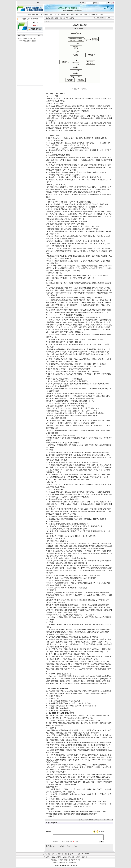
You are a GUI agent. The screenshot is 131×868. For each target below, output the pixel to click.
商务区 (57, 18)
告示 (36, 14)
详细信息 (35, 26)
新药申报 (62, 18)
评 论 (48, 823)
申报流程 (69, 14)
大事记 (86, 14)
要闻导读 (46, 14)
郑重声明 (59, 857)
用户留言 (72, 857)
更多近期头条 (22, 35)
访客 (54, 846)
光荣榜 (40, 14)
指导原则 (63, 14)
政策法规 (56, 14)
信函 (51, 14)
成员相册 (76, 14)
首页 (38, 3)
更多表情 (102, 831)
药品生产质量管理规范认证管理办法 (28, 38)
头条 (67, 18)
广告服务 (53, 857)
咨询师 (62, 846)
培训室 (96, 14)
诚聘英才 (65, 857)
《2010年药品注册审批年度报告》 (27, 41)
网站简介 (47, 857)
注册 (113, 3)
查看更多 (40, 36)
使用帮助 (78, 857)
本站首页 (30, 14)
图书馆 (91, 14)
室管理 (101, 14)
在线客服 (84, 857)
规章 (81, 14)
